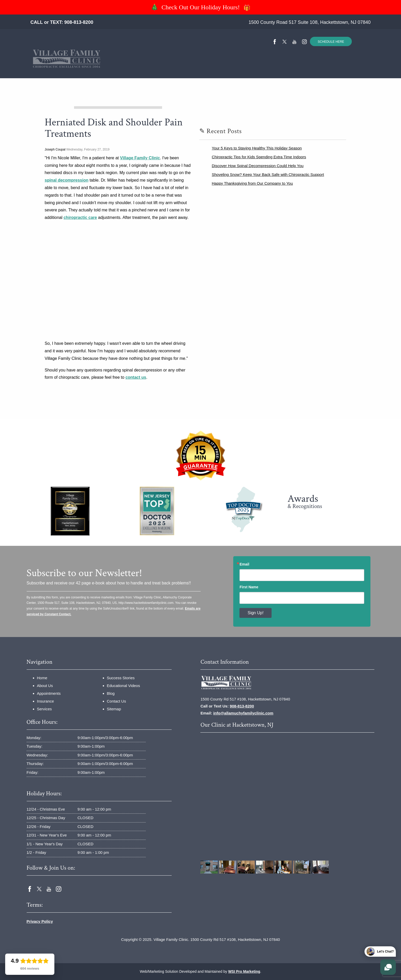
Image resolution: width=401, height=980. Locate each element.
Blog (111, 693)
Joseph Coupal (55, 149)
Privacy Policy (40, 921)
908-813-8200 (79, 22)
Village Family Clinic (140, 158)
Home (84, 67)
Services (166, 67)
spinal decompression (67, 180)
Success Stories (206, 67)
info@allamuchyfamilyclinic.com (243, 713)
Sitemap (114, 709)
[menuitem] (84, 67)
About (106, 67)
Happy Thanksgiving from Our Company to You (252, 183)
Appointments (49, 693)
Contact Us (300, 67)
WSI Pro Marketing (244, 971)
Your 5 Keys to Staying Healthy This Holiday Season (257, 148)
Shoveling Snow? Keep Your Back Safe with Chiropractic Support (268, 174)
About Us (45, 686)
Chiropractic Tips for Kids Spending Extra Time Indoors (259, 157)
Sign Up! (255, 613)
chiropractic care (80, 217)
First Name (249, 587)
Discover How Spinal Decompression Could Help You (258, 166)
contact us (136, 377)
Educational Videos (255, 67)
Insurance (136, 67)
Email (244, 564)
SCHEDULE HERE (331, 42)
